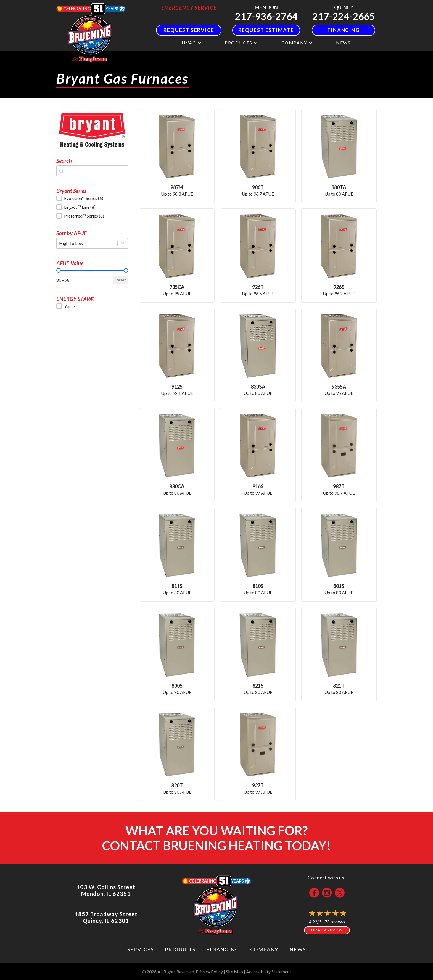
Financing (223, 949)
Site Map (234, 972)
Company (294, 43)
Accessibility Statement (269, 972)
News (343, 43)
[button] (199, 43)
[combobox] (92, 171)
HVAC (189, 43)
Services (141, 949)
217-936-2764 (266, 16)
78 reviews (335, 922)
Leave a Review (327, 930)
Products (239, 43)
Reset (121, 280)
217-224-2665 (344, 16)
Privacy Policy (209, 972)
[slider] (59, 270)
